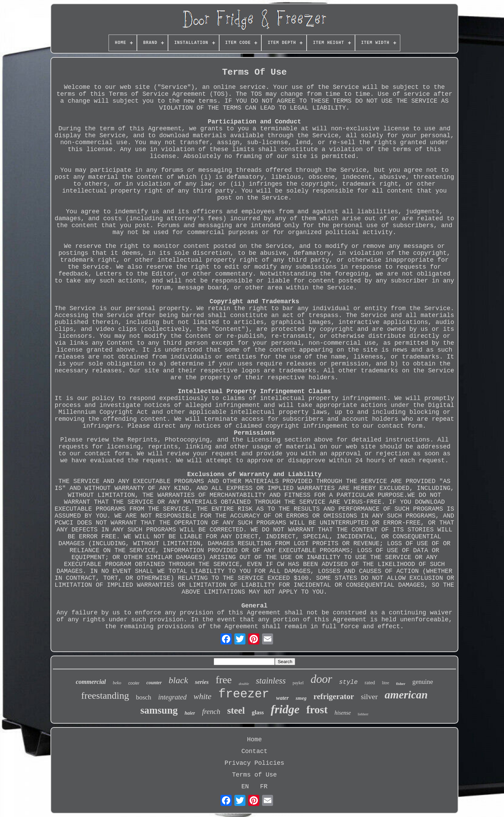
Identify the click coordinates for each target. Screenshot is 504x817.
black (178, 680)
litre (386, 683)
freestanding (105, 695)
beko (117, 683)
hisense (343, 713)
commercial (91, 682)
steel (236, 711)
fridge (285, 709)
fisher (401, 684)
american (406, 695)
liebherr (363, 714)
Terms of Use (254, 775)
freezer (244, 694)
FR (264, 787)
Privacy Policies (255, 763)
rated (370, 683)
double (244, 684)
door (321, 679)
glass (258, 712)
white (203, 696)
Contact (254, 751)
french (211, 712)
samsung (159, 710)
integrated (172, 697)
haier (190, 713)
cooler (134, 683)
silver (369, 697)
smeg (301, 698)
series (202, 682)
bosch (143, 697)
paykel (298, 683)
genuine (423, 682)
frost (317, 710)
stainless (271, 681)
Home (254, 740)
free (224, 680)
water (282, 698)
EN (245, 787)
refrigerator (334, 697)
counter (154, 683)
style (348, 682)
